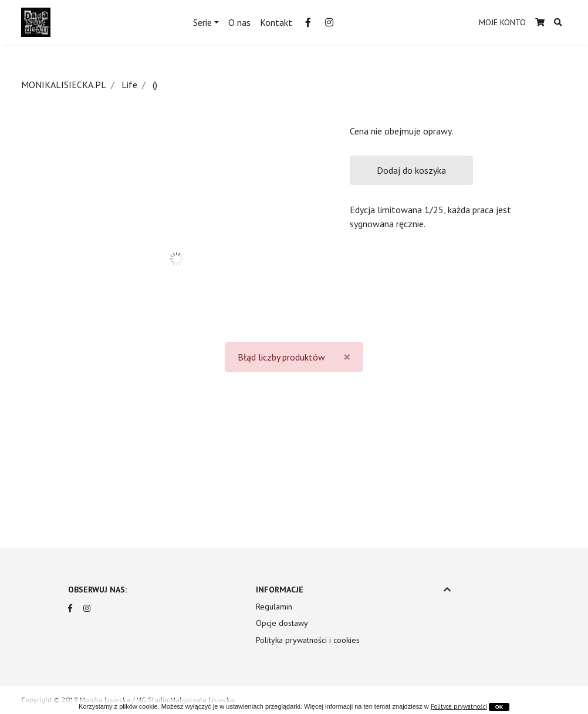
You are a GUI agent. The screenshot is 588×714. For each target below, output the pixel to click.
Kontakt (276, 22)
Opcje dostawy (282, 623)
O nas (239, 22)
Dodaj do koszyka (411, 170)
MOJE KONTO (502, 22)
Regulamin (274, 607)
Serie (202, 22)
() (155, 85)
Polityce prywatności (459, 706)
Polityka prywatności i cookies (308, 640)
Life (129, 85)
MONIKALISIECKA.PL (64, 85)
